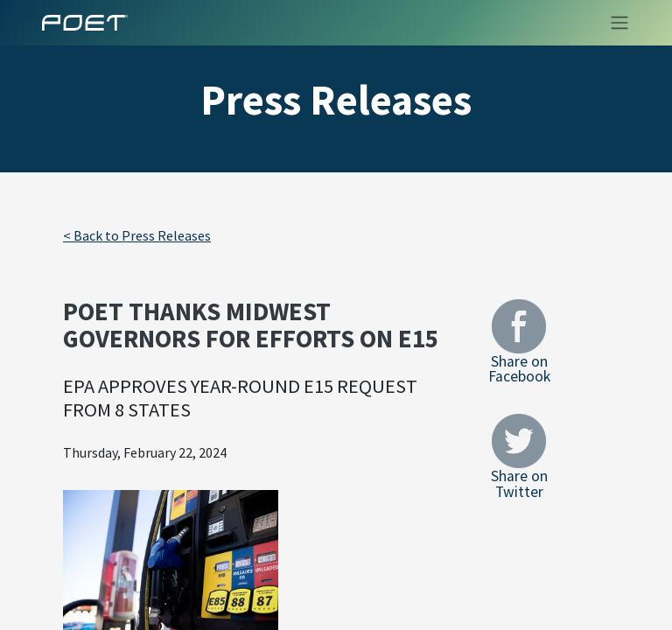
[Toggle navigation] (614, 23)
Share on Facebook (519, 342)
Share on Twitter (519, 456)
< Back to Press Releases (137, 235)
